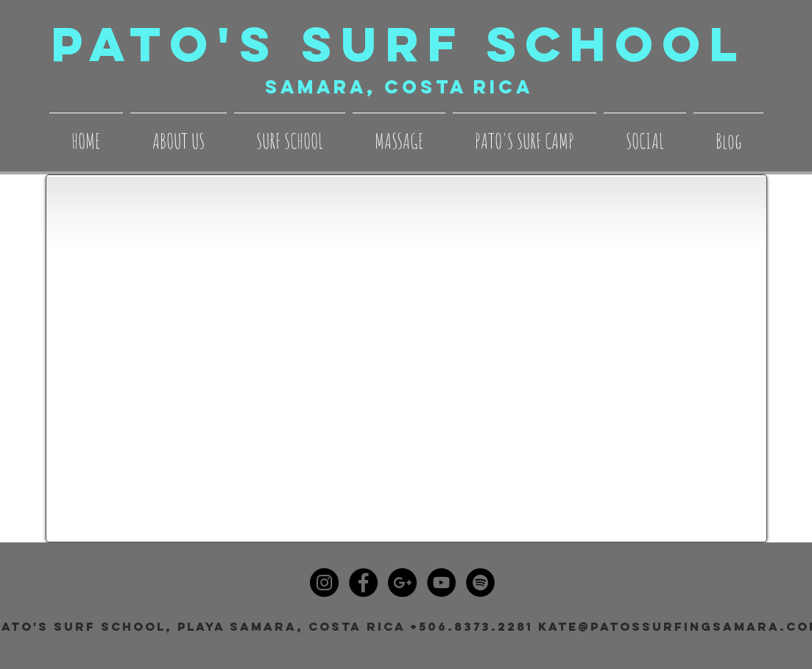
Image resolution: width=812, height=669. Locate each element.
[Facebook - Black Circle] (363, 583)
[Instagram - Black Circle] (324, 583)
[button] (179, 135)
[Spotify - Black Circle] (480, 583)
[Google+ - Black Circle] (402, 583)
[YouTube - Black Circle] (441, 583)
